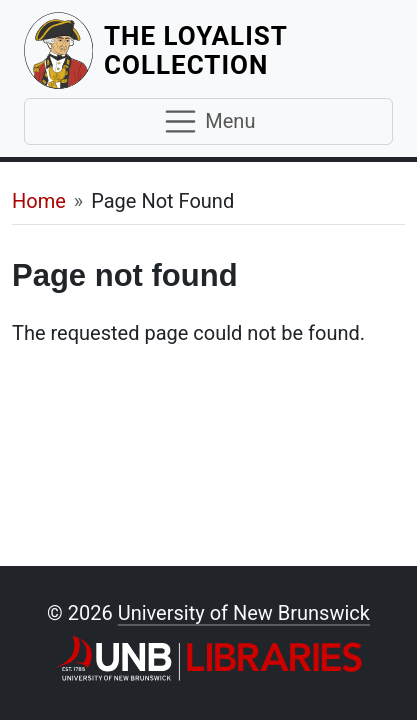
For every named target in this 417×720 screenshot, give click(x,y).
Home (39, 201)
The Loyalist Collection (248, 50)
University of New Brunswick (244, 613)
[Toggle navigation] (208, 122)
